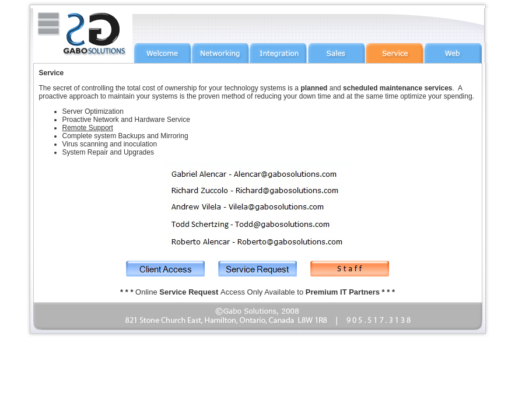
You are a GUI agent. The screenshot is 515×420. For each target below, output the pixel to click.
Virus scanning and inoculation (110, 144)
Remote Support (88, 128)
